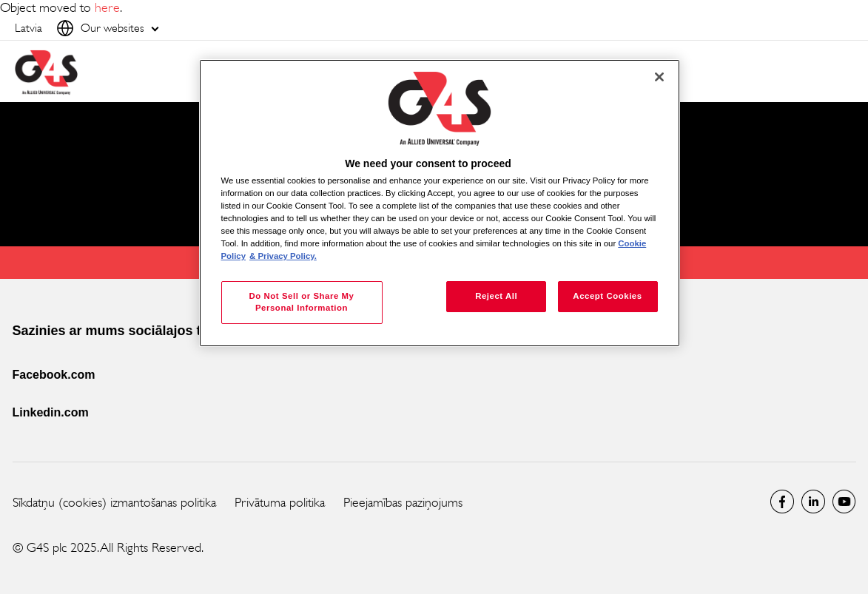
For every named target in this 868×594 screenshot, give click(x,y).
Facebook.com (54, 375)
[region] (440, 203)
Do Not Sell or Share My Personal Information (301, 302)
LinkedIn (813, 502)
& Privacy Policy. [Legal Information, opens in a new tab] (283, 256)
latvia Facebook (782, 502)
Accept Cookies (607, 296)
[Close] (659, 77)
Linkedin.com (51, 412)
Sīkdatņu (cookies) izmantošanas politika (114, 502)
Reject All (496, 296)
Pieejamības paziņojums (403, 502)
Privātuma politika (280, 502)
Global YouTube (844, 502)
